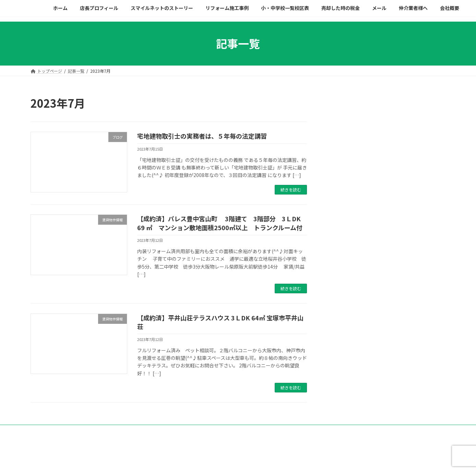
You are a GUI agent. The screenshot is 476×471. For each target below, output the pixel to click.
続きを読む (291, 190)
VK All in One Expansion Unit (284, 459)
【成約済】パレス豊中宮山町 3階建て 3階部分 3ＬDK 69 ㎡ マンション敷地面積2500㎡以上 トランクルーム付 (222, 223)
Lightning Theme (236, 459)
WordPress (200, 459)
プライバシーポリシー (88, 431)
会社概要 (45, 431)
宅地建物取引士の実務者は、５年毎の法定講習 (202, 136)
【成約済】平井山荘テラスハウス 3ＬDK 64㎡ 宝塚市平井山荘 (220, 322)
